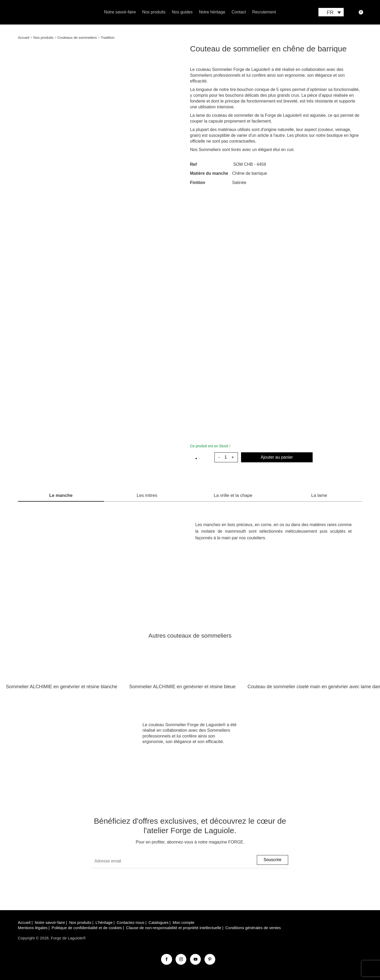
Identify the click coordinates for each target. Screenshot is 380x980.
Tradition (108, 38)
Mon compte (184, 922)
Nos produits (154, 12)
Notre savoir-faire (120, 12)
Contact (239, 12)
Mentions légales (33, 928)
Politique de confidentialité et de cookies (87, 928)
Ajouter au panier (277, 457)
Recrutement (264, 12)
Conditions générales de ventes (253, 928)
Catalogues (158, 922)
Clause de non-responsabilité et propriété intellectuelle (174, 928)
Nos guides (182, 12)
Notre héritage (212, 12)
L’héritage (104, 922)
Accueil (24, 38)
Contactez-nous (130, 922)
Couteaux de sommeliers (77, 38)
